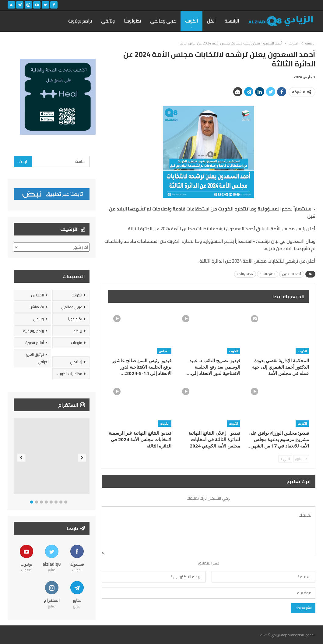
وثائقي (108, 21)
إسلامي (76, 362)
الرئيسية (232, 21)
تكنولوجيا (132, 21)
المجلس (164, 351)
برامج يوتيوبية (33, 331)
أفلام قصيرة (35, 343)
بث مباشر (37, 307)
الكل (211, 21)
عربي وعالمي (163, 21)
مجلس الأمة (245, 274)
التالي (285, 459)
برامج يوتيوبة (80, 21)
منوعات (77, 343)
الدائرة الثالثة (268, 274)
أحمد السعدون (292, 274)
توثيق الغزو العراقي (38, 358)
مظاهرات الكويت (69, 374)
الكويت (191, 21)
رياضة (78, 331)
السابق (301, 459)
